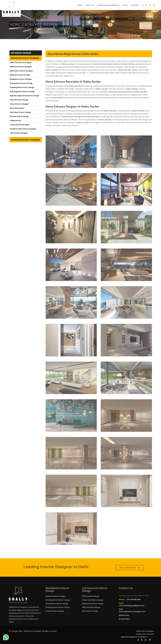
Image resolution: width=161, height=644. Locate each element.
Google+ (151, 637)
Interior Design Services (109, 5)
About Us (90, 5)
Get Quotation (128, 575)
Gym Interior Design (90, 611)
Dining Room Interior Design (21, 83)
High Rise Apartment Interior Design (25, 96)
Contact (135, 5)
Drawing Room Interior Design (22, 88)
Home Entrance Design (19, 100)
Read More (19, 622)
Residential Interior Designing (110, 19)
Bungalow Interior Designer (21, 79)
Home (80, 5)
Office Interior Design (91, 596)
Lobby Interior (16, 121)
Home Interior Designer (19, 104)
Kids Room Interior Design (20, 113)
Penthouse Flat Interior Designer (23, 129)
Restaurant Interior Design (93, 604)
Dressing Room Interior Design (22, 92)
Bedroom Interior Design (20, 75)
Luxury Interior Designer (20, 125)
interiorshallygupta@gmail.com (132, 605)
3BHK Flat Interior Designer (21, 63)
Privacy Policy (124, 619)
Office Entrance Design (91, 607)
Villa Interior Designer (19, 133)
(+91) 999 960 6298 (133, 599)
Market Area (124, 615)
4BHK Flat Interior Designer (21, 67)
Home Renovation (17, 108)
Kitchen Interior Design (19, 117)
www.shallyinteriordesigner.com (132, 611)
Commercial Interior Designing (25, 140)
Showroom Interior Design (93, 600)
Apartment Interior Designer (22, 71)
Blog (126, 5)
